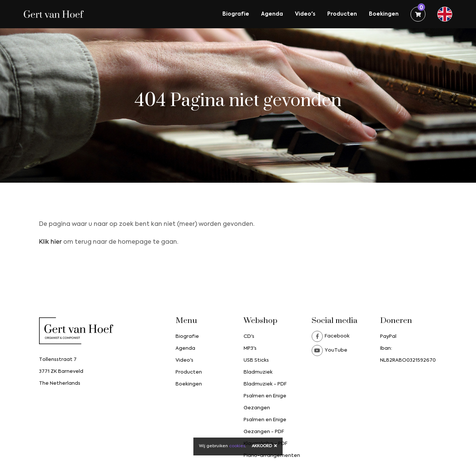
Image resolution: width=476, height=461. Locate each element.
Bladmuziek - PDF (265, 384)
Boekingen (384, 14)
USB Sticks (256, 360)
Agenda (272, 14)
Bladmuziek (258, 372)
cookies (237, 446)
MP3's (250, 348)
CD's (249, 337)
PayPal (388, 337)
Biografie (236, 14)
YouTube (329, 350)
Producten (342, 14)
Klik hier (50, 242)
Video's (305, 14)
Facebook (331, 336)
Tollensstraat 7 (58, 360)
